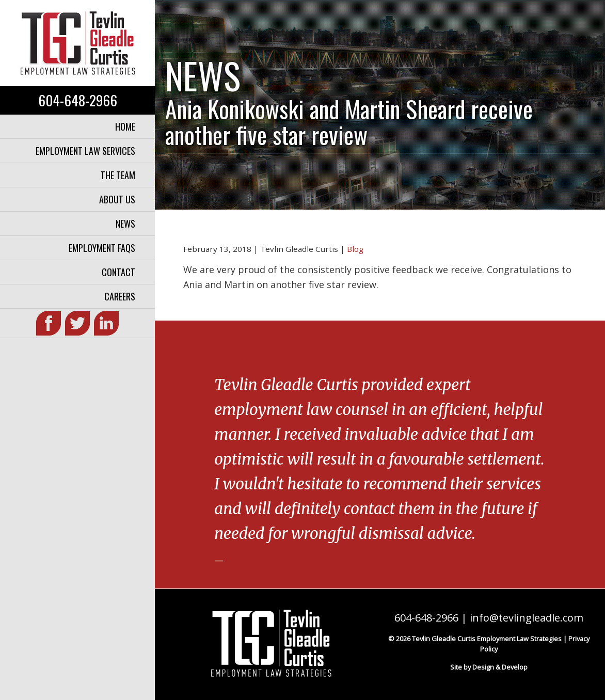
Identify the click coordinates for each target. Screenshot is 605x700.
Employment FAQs (102, 248)
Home (125, 126)
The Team (118, 175)
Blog (355, 249)
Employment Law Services (85, 151)
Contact (118, 272)
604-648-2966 (78, 100)
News (125, 224)
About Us (117, 199)
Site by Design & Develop (489, 667)
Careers (120, 296)
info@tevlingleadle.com (527, 618)
